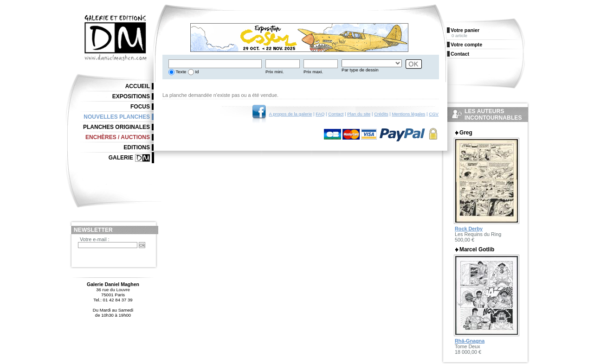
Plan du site (359, 114)
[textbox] (215, 64)
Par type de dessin (360, 70)
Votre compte (466, 45)
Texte (180, 72)
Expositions (131, 96)
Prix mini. (274, 72)
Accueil (138, 86)
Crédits (381, 114)
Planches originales (116, 127)
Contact (336, 114)
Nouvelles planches (117, 117)
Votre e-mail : (95, 239)
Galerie (121, 158)
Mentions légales (408, 114)
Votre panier (465, 30)
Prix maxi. (313, 72)
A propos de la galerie (291, 114)
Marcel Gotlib (477, 249)
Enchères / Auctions (118, 137)
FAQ (320, 114)
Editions (137, 147)
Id (197, 72)
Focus (140, 107)
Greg (466, 133)
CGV (434, 114)
